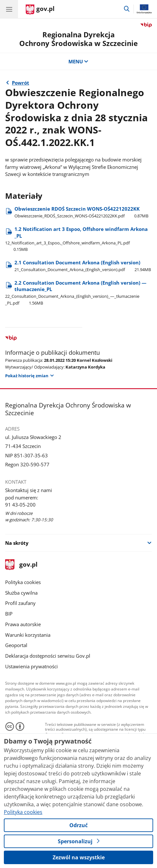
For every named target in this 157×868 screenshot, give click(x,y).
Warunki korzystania (28, 635)
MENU (78, 61)
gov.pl (21, 565)
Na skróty (17, 543)
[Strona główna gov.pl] (40, 10)
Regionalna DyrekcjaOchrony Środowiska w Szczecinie (78, 39)
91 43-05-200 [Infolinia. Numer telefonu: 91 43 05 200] (20, 505)
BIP (9, 614)
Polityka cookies (23, 582)
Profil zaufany (20, 603)
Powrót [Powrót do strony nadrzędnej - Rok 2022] (21, 83)
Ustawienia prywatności (31, 666)
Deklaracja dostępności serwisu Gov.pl (48, 656)
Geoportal (16, 645)
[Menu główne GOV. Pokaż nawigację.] (9, 9)
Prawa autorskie (23, 624)
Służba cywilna (21, 593)
